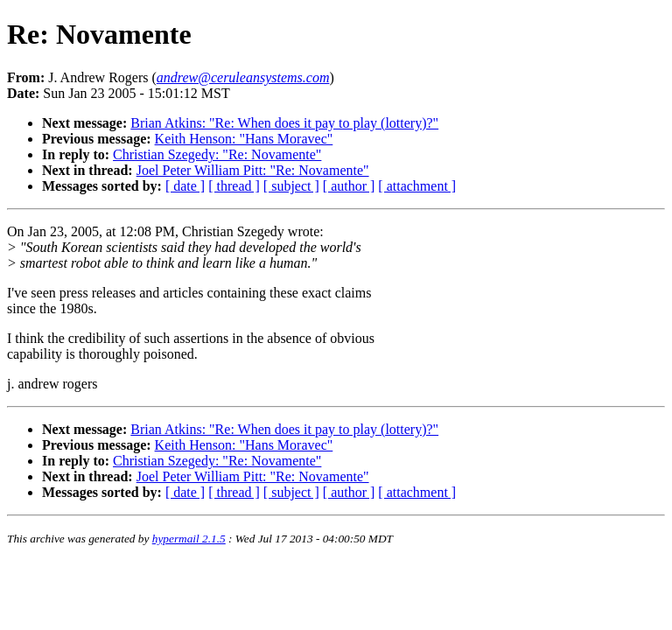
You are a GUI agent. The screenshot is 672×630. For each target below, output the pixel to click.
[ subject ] (291, 186)
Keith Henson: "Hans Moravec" (244, 139)
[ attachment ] (417, 186)
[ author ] (349, 186)
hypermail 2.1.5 (189, 539)
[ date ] (185, 186)
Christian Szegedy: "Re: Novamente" (217, 154)
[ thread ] (234, 186)
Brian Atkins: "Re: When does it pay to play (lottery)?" (284, 123)
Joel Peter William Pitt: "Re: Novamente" (253, 170)
